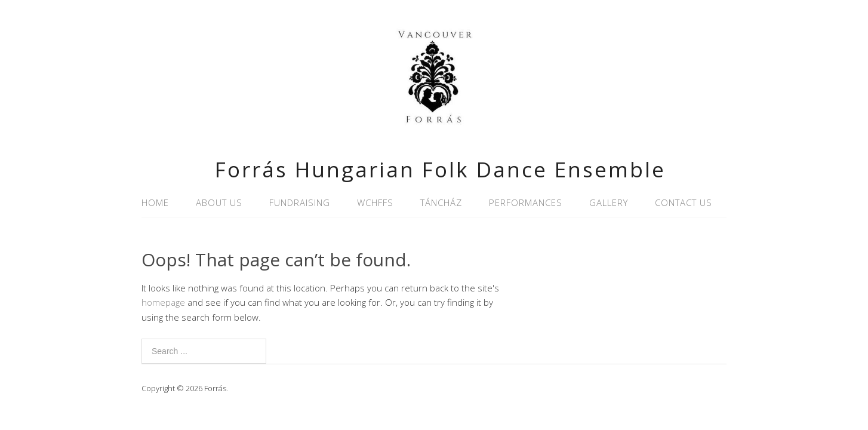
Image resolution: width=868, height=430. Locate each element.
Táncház (441, 202)
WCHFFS (375, 202)
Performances (526, 202)
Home (155, 202)
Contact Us (684, 202)
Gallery (609, 202)
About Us (219, 202)
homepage (163, 302)
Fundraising (300, 202)
